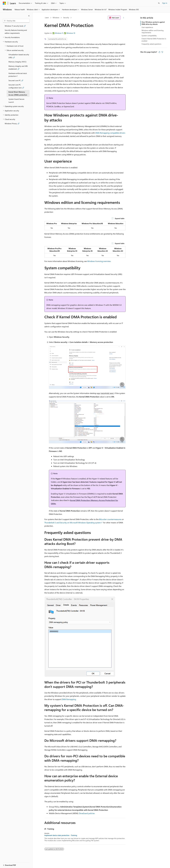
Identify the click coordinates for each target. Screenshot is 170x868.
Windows (56, 18)
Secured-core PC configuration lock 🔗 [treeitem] (16, 86)
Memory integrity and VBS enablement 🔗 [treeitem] (18, 68)
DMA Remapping (69, 699)
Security (66, 18)
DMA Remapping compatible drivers (110, 133)
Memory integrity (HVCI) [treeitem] (17, 62)
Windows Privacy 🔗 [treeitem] (12, 123)
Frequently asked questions (151, 44)
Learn (47, 18)
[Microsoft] (4, 3)
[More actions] (124, 18)
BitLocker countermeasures (110, 519)
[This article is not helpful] (162, 52)
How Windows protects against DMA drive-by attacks (153, 23)
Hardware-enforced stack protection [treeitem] (18, 75)
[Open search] (159, 3)
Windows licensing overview (99, 261)
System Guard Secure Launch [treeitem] (16, 101)
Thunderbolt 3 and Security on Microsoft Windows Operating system (73, 523)
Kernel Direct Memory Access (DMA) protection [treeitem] (18, 93)
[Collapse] (29, 16)
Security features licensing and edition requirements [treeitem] (16, 32)
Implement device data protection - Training (61, 835)
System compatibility (149, 36)
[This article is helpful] (159, 52)
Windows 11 (59, 33)
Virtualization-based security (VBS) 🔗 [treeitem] (19, 56)
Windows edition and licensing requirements (153, 31)
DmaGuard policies (87, 813)
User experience (147, 27)
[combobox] (16, 21)
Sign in (165, 3)
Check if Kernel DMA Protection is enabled (154, 40)
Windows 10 (71, 33)
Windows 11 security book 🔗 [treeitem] (15, 26)
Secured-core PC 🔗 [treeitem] (16, 80)
